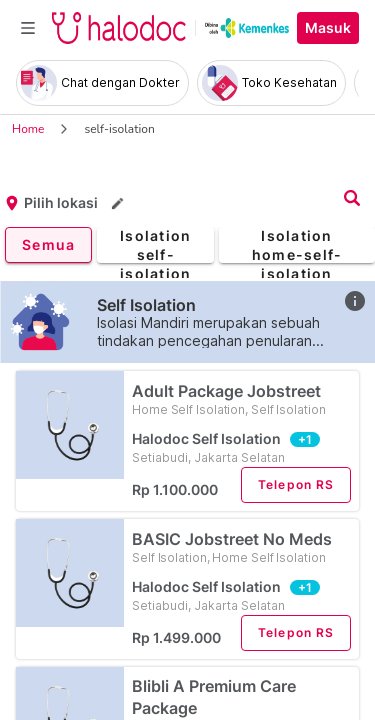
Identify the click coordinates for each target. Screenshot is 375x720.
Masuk (328, 28)
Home (28, 129)
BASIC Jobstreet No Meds (241, 547)
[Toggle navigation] (28, 28)
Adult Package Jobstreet (241, 399)
